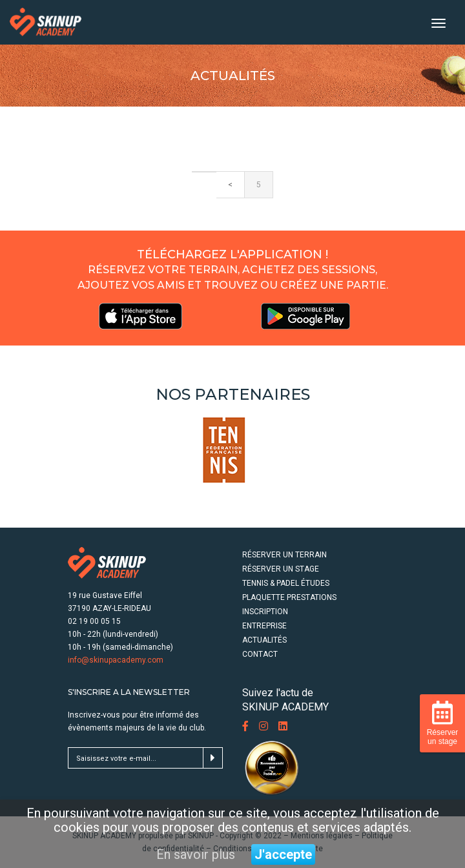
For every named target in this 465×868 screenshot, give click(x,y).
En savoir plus (196, 854)
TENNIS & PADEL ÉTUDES (286, 583)
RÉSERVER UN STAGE (281, 569)
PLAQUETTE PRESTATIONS (289, 597)
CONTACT (260, 654)
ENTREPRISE (264, 626)
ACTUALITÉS (264, 640)
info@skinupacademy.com (116, 660)
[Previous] (204, 172)
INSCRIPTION (265, 612)
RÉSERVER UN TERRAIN (284, 555)
